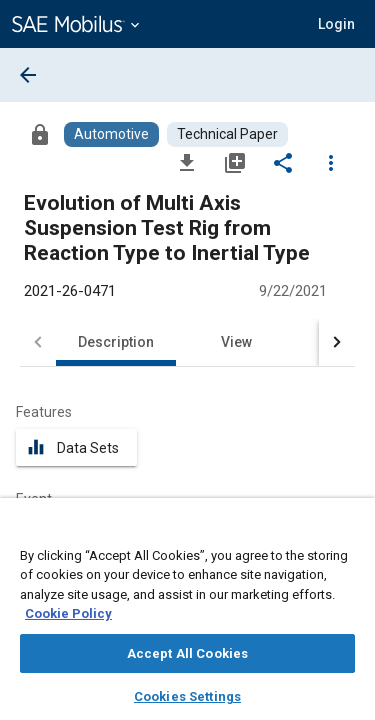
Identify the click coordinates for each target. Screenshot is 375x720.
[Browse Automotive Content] (111, 134)
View (236, 342)
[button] (336, 24)
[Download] (187, 162)
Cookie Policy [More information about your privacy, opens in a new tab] (68, 613)
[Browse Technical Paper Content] (227, 134)
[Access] (40, 134)
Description (116, 342)
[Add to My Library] (235, 162)
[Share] (283, 162)
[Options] (331, 162)
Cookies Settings (187, 696)
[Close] (349, 532)
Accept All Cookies (187, 653)
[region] (187, 615)
